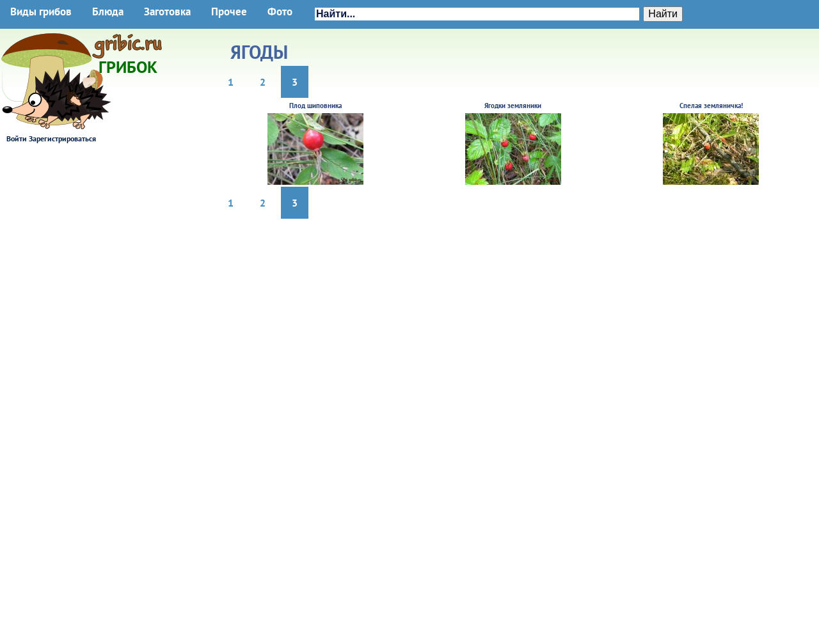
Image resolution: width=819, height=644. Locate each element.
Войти (17, 138)
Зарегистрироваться (62, 138)
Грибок (128, 63)
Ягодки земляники (513, 106)
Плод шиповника (315, 106)
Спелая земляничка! (711, 106)
